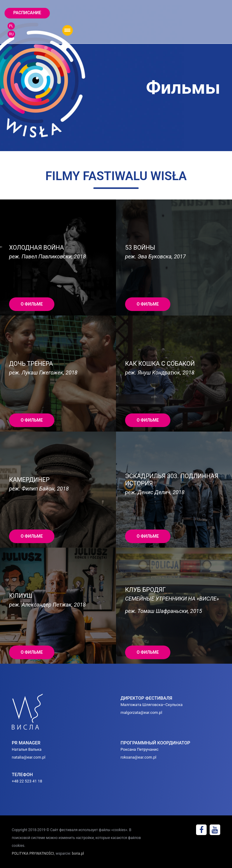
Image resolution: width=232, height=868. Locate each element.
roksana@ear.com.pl (139, 757)
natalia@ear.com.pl (29, 757)
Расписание (27, 13)
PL (11, 26)
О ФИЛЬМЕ (32, 304)
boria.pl (78, 853)
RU (11, 34)
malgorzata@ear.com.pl (141, 713)
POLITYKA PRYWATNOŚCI (33, 853)
